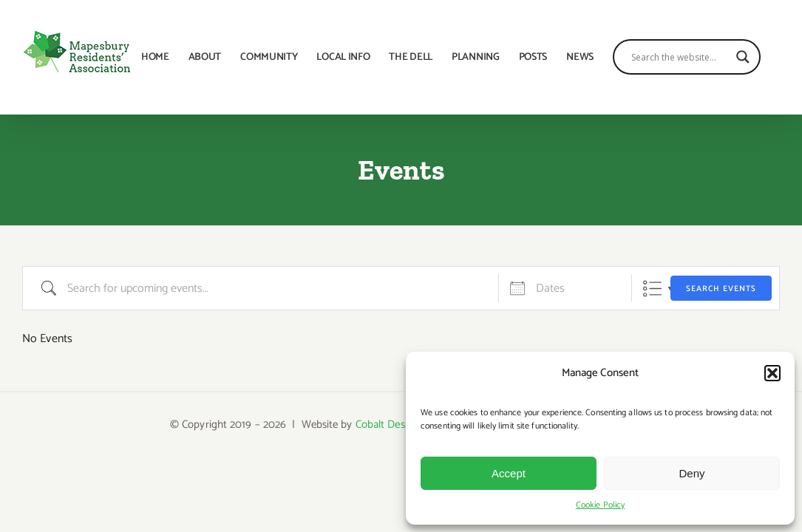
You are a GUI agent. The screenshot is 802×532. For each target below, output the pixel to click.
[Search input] (699, 57)
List (652, 289)
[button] (772, 373)
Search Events (721, 289)
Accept (509, 473)
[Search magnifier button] (762, 57)
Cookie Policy (600, 505)
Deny (691, 473)
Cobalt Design (387, 424)
